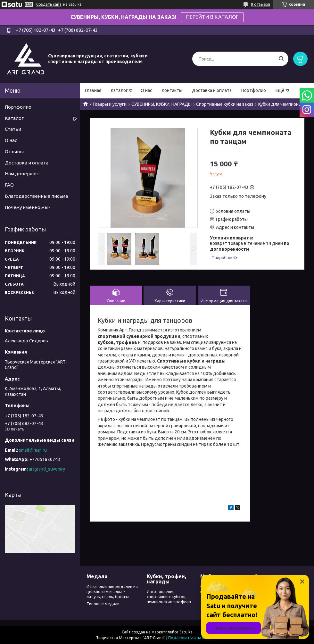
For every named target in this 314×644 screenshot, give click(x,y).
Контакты (172, 90)
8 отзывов (260, 4)
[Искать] (281, 59)
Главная (93, 90)
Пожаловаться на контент (193, 638)
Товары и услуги (109, 104)
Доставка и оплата (212, 90)
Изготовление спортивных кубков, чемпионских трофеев (169, 597)
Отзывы (14, 151)
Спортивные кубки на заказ (225, 104)
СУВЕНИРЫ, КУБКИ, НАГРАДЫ (161, 104)
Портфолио (254, 90)
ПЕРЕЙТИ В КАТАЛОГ (212, 17)
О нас (146, 90)
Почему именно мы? (28, 207)
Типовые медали (103, 604)
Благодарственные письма (36, 196)
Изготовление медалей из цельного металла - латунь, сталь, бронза (112, 592)
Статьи (13, 129)
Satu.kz (186, 632)
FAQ (9, 185)
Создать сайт (49, 4)
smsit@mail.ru (33, 450)
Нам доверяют (22, 174)
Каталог (119, 90)
